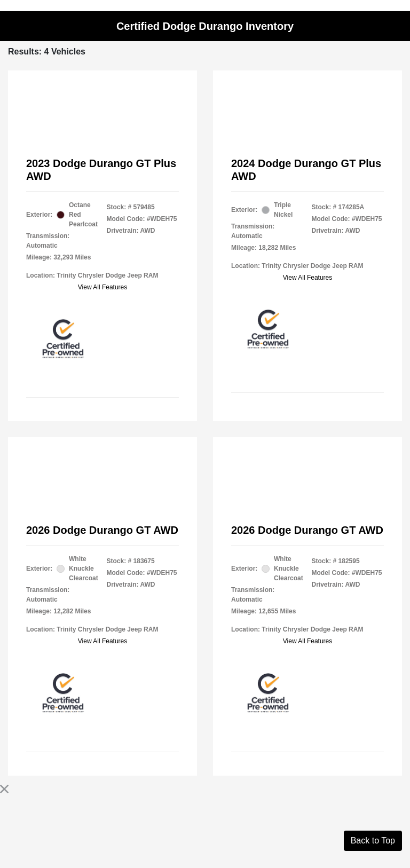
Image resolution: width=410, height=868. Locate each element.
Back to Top (373, 841)
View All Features (103, 287)
